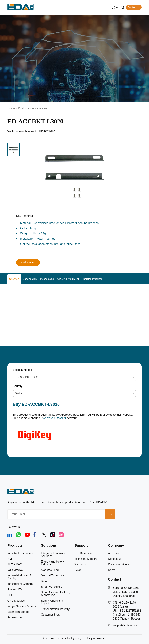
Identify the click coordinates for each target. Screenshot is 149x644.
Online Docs (28, 263)
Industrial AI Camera (20, 584)
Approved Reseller (55, 418)
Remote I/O (15, 590)
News (112, 570)
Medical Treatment (52, 576)
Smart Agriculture (52, 587)
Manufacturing (50, 570)
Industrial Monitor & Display (20, 577)
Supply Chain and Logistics (52, 602)
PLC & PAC (15, 564)
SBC (10, 595)
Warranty (80, 564)
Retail (45, 581)
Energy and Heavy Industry (52, 563)
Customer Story (51, 615)
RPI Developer (84, 553)
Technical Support (86, 559)
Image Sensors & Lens (22, 606)
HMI (10, 559)
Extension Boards (18, 612)
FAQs (78, 570)
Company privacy (119, 564)
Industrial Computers (20, 553)
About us (114, 553)
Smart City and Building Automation (56, 594)
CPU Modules (16, 601)
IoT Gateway (15, 570)
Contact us (115, 559)
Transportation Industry (55, 609)
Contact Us (134, 7)
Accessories (40, 108)
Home (11, 108)
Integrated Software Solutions (53, 555)
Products (24, 108)
